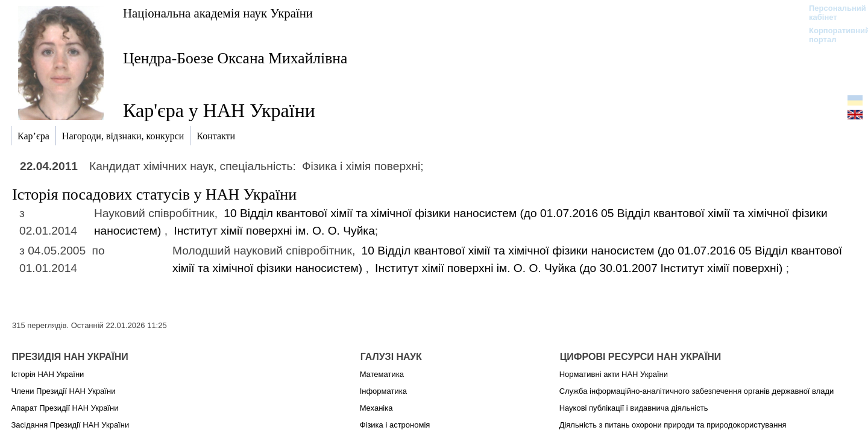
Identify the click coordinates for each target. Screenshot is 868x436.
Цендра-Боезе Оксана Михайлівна (235, 58)
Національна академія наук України (218, 13)
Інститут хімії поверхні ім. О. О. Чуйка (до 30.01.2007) (580, 268)
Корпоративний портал (832, 35)
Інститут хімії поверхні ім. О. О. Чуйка (274, 231)
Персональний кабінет (832, 13)
